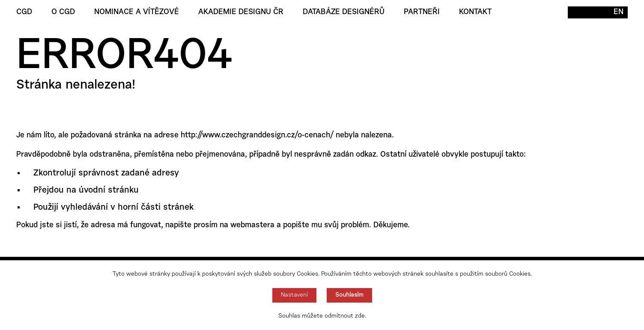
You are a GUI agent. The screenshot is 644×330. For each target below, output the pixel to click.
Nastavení (294, 295)
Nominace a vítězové (137, 12)
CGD (24, 12)
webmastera (252, 226)
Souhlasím (349, 295)
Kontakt (475, 12)
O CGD (63, 12)
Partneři (422, 12)
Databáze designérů (344, 12)
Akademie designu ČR (241, 12)
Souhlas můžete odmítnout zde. (322, 316)
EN (619, 12)
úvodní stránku (109, 190)
